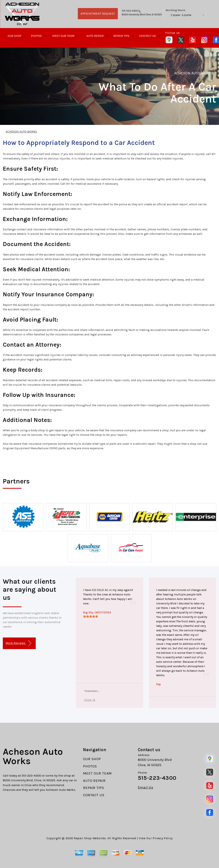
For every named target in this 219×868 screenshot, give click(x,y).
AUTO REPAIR (95, 36)
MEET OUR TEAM (63, 36)
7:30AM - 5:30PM (181, 15)
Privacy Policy (163, 838)
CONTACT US (147, 36)
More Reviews (18, 643)
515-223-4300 (130, 11)
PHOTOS (36, 36)
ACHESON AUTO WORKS (194, 73)
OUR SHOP (14, 36)
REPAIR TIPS (121, 36)
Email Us (146, 788)
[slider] (91, 616)
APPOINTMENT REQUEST (98, 14)
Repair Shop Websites (90, 838)
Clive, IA (90, 700)
